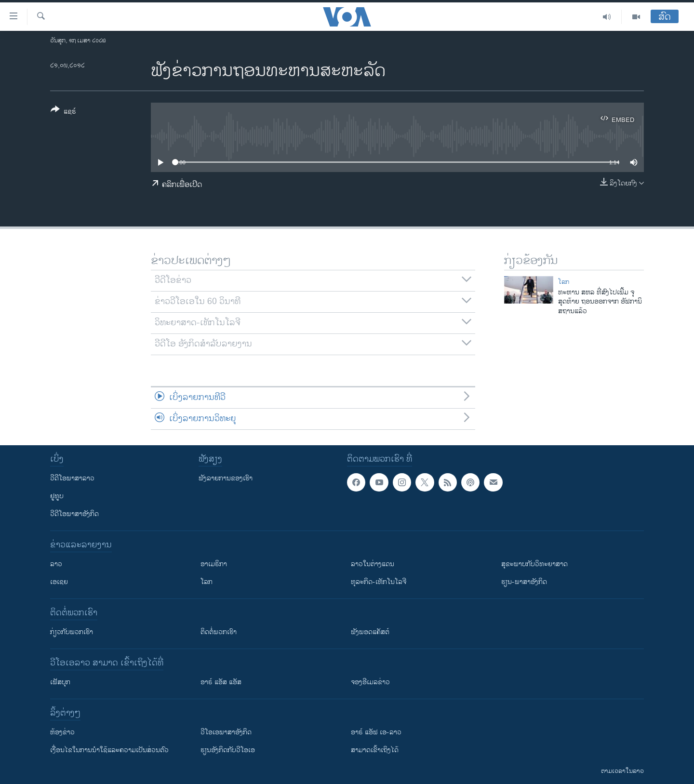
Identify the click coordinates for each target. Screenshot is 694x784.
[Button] (63, 112)
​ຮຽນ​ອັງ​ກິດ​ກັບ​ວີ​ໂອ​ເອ (228, 750)
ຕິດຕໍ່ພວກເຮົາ (219, 632)
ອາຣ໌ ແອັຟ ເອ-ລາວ (376, 732)
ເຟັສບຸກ (60, 682)
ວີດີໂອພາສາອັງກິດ (74, 514)
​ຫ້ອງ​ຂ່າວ (62, 732)
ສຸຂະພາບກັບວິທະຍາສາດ (534, 564)
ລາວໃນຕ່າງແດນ (373, 564)
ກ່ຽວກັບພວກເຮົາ (72, 632)
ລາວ (56, 564)
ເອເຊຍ (59, 582)
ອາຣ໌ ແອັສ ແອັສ (221, 682)
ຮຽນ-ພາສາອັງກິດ (524, 582)
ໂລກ (564, 282)
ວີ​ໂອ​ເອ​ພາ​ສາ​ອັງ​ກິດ (226, 732)
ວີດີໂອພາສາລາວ (72, 478)
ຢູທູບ (57, 496)
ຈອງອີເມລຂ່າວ (370, 682)
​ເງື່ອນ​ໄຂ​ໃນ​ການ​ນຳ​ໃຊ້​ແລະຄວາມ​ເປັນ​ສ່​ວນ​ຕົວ (109, 750)
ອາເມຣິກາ (214, 564)
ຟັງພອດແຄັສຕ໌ (370, 632)
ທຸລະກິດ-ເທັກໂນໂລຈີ (379, 582)
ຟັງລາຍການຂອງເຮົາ (226, 478)
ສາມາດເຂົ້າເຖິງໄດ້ (375, 750)
